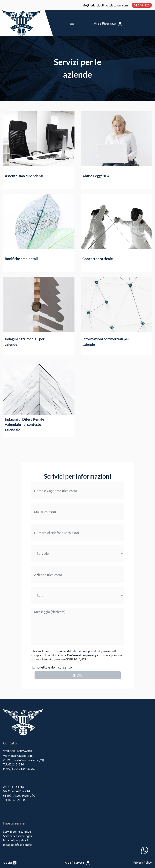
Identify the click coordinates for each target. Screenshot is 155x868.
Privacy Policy (143, 862)
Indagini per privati (15, 840)
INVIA (78, 675)
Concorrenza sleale (98, 259)
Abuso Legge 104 (96, 176)
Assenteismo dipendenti (24, 176)
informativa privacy (83, 655)
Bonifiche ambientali (21, 259)
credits (10, 862)
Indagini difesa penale (17, 844)
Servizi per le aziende (17, 831)
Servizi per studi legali (18, 836)
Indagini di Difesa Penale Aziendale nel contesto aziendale (24, 425)
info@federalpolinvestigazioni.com (105, 5)
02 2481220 (142, 5)
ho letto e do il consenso (52, 667)
